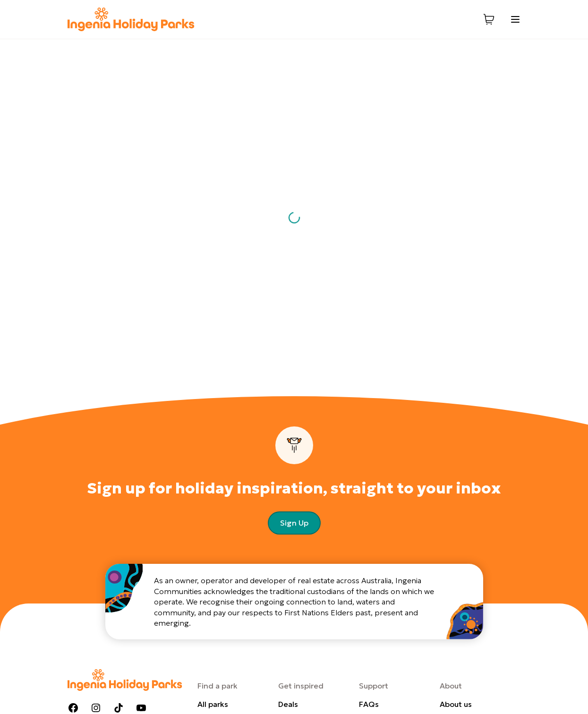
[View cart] (489, 19)
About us (456, 704)
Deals (288, 704)
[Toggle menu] (515, 19)
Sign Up (294, 523)
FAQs (369, 704)
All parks (213, 704)
